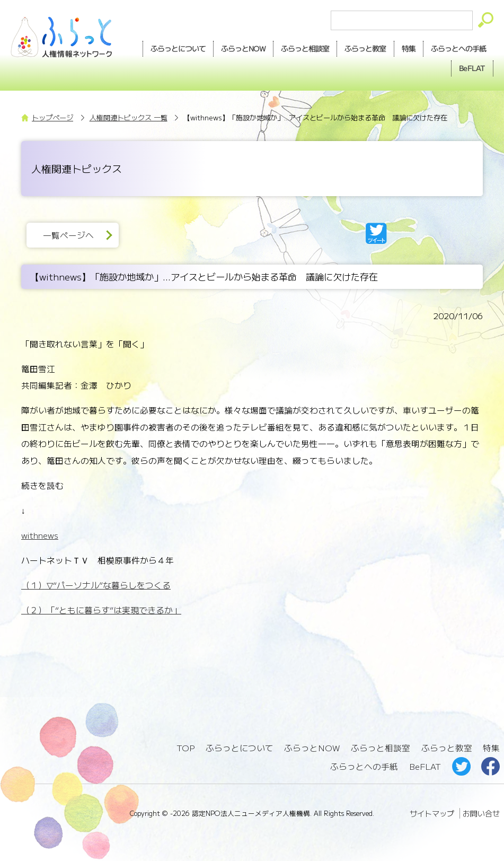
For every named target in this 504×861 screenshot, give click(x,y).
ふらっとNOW (312, 748)
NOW (243, 49)
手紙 (458, 49)
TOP (185, 748)
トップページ (52, 117)
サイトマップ (432, 813)
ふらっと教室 (447, 748)
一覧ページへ (68, 235)
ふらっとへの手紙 (364, 766)
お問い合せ (481, 813)
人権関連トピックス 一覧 (129, 117)
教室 (365, 49)
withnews (40, 535)
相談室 (305, 49)
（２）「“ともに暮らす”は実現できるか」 (101, 610)
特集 (409, 48)
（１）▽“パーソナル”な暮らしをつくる (96, 585)
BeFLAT (472, 68)
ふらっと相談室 (381, 748)
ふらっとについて (178, 48)
